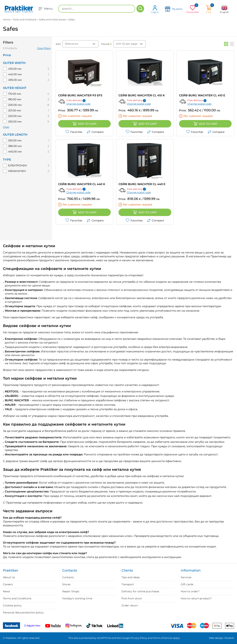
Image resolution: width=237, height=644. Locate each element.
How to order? (190, 591)
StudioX (229, 638)
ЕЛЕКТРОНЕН (18, 165)
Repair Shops (71, 591)
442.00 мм (15, 74)
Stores (66, 584)
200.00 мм (15, 105)
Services (186, 577)
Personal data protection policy (23, 613)
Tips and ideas (131, 577)
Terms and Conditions (17, 598)
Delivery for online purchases (140, 591)
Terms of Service (163, 638)
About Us (9, 577)
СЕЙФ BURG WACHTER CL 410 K (142, 95)
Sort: (58, 44)
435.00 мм (15, 69)
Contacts (68, 577)
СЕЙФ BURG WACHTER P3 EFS (80, 95)
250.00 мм (15, 122)
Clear (6, 127)
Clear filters (44, 48)
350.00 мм (15, 140)
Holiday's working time (77, 598)
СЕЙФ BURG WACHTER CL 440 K (82, 184)
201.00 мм (15, 110)
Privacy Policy (139, 638)
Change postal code (79, 104)
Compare (95, 132)
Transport (128, 584)
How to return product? (196, 598)
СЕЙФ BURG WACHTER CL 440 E (142, 184)
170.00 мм (15, 94)
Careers (8, 584)
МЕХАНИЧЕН (17, 171)
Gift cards (187, 584)
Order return (130, 605)
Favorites (74, 132)
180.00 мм (15, 99)
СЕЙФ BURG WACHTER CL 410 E (202, 95)
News (6, 591)
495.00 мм (15, 80)
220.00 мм (15, 116)
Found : (107, 44)
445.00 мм (15, 152)
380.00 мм (15, 146)
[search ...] (97, 9)
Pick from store (132, 598)
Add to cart (84, 124)
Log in (155, 9)
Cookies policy (12, 605)
